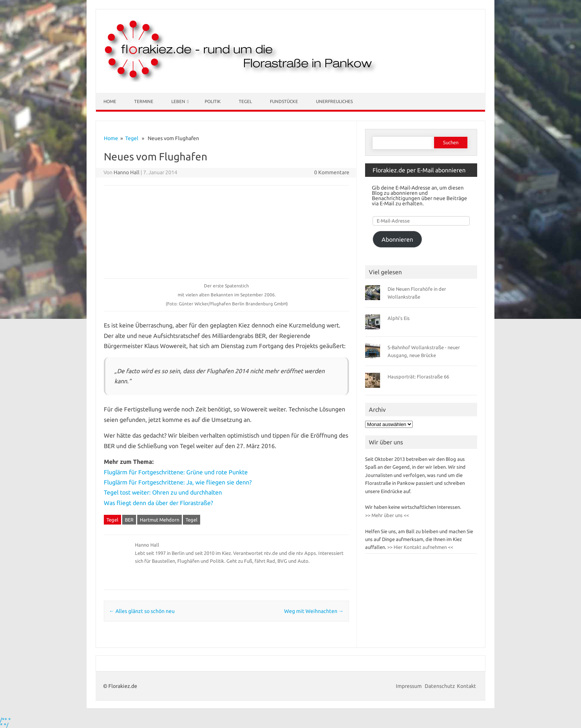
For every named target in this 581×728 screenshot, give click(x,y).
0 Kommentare (332, 172)
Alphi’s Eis (399, 318)
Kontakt (466, 686)
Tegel (245, 101)
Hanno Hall (127, 172)
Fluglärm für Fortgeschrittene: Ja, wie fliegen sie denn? (178, 482)
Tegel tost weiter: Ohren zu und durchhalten (163, 492)
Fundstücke (284, 101)
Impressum (409, 686)
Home (110, 101)
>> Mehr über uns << (387, 515)
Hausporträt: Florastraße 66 (418, 377)
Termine (144, 101)
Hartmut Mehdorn (159, 520)
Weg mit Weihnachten (314, 611)
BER (129, 520)
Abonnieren (397, 239)
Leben (178, 101)
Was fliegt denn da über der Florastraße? (158, 503)
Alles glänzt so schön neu (142, 611)
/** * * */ (5, 722)
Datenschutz (440, 686)
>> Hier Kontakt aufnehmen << (420, 547)
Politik (213, 101)
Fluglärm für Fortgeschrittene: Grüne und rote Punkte (177, 472)
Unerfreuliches (334, 101)
